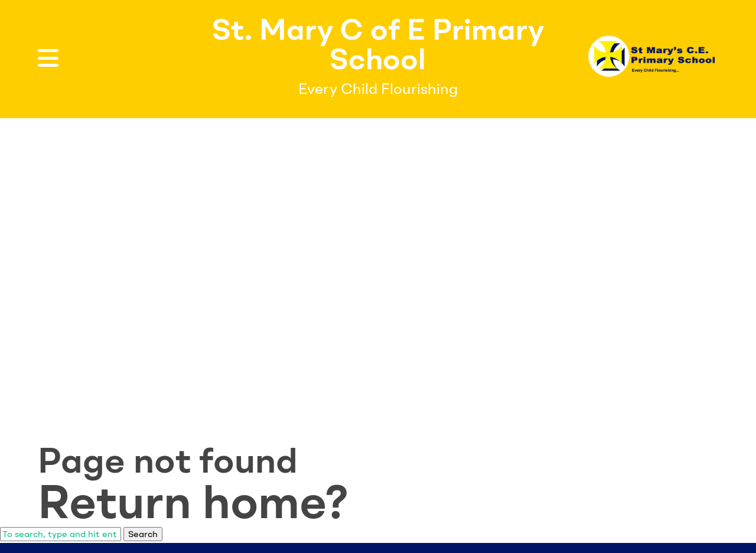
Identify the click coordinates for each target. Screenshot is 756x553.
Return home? (193, 502)
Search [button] (143, 534)
